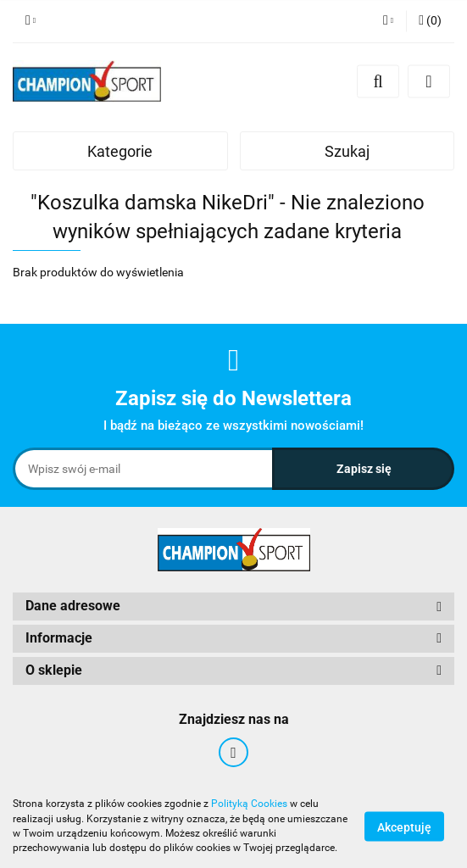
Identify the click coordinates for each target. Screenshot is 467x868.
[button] (430, 21)
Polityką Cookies (249, 804)
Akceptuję (404, 826)
